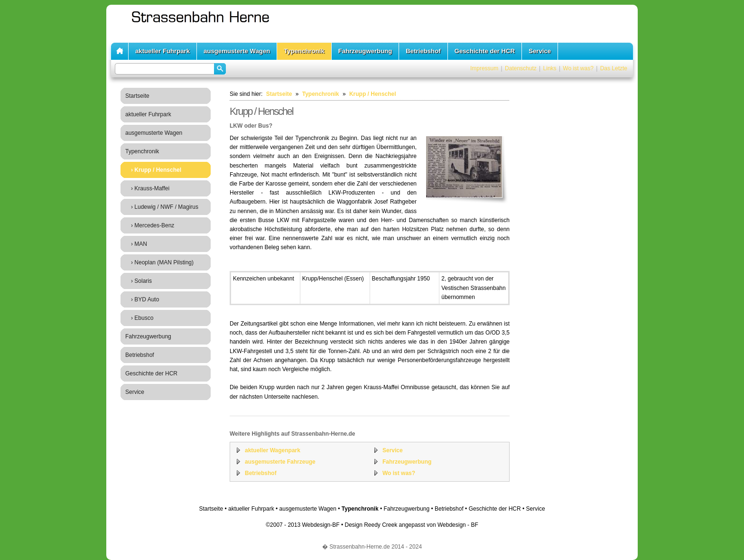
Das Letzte (614, 68)
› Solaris (141, 281)
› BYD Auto (145, 299)
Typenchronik (304, 51)
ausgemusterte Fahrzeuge (280, 462)
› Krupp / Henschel (156, 170)
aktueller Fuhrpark (163, 51)
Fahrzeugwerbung (365, 51)
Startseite (137, 96)
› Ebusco (142, 318)
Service (540, 51)
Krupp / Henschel (373, 94)
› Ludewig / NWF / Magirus (165, 207)
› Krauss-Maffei (150, 188)
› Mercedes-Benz (153, 225)
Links (550, 68)
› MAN (139, 244)
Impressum (484, 68)
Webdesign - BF (458, 525)
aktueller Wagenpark (273, 450)
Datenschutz (521, 68)
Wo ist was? (578, 68)
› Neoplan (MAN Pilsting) (162, 262)
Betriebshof (423, 51)
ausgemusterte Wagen (237, 51)
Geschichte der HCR (485, 51)
